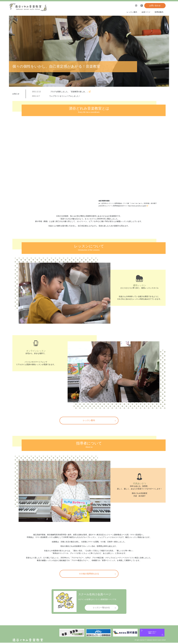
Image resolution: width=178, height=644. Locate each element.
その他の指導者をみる (89, 575)
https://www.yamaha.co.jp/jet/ (138, 206)
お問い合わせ (154, 6)
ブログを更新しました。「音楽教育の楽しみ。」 (70, 91)
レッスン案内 (132, 12)
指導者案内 (159, 12)
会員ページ (146, 12)
